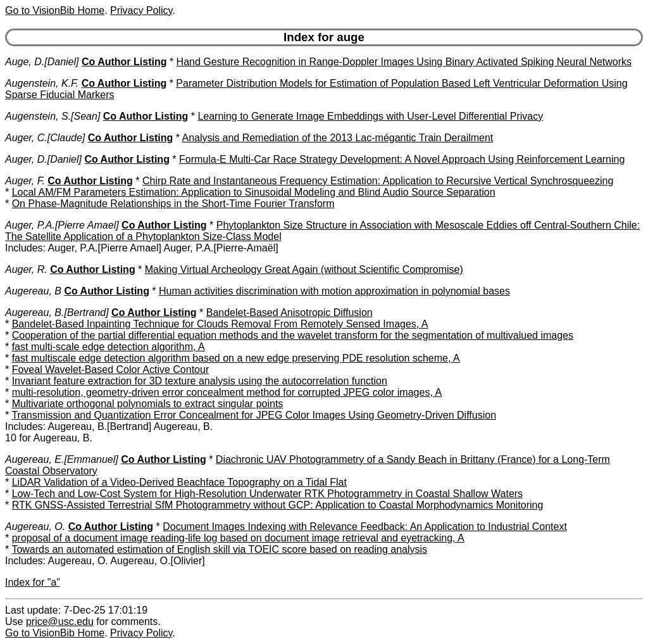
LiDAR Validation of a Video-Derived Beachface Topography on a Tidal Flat (179, 482)
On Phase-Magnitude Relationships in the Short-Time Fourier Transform (173, 204)
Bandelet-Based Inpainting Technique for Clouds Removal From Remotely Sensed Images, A (220, 324)
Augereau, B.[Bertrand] (57, 313)
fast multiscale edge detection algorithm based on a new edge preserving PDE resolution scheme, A (236, 358)
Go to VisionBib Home (55, 10)
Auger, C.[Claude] (45, 138)
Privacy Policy (141, 10)
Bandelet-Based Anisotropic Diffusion (290, 313)
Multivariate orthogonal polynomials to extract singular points (148, 404)
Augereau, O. (35, 527)
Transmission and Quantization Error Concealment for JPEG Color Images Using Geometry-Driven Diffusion (254, 415)
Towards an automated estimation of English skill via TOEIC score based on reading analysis (219, 549)
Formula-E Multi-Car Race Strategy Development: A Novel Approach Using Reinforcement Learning (402, 159)
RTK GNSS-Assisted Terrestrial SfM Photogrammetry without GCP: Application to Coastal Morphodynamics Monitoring (278, 505)
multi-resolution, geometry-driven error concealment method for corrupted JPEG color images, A (227, 392)
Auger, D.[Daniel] (43, 159)
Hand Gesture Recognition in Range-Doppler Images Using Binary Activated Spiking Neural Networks (404, 62)
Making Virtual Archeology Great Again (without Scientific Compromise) (304, 269)
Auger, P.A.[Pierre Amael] (62, 225)
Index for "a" (33, 582)
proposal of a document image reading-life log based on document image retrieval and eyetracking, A (238, 538)
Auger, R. (26, 269)
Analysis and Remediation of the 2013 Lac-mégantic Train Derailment (337, 138)
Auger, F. (25, 181)
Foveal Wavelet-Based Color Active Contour (111, 369)
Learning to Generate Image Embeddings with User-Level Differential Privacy (370, 116)
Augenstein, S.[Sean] (53, 116)
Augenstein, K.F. (42, 83)
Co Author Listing (124, 62)
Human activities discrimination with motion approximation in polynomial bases (334, 291)
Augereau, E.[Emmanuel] (62, 459)
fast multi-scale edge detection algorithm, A (109, 347)
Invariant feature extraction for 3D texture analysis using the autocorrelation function (200, 381)
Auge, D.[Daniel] (42, 62)
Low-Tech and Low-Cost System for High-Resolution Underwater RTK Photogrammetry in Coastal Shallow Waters (267, 494)
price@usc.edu (60, 622)
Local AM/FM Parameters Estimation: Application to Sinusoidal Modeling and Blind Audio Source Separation (254, 192)
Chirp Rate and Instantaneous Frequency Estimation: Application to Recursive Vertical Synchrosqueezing (378, 181)
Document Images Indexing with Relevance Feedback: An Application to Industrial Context (365, 527)
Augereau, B (33, 291)
